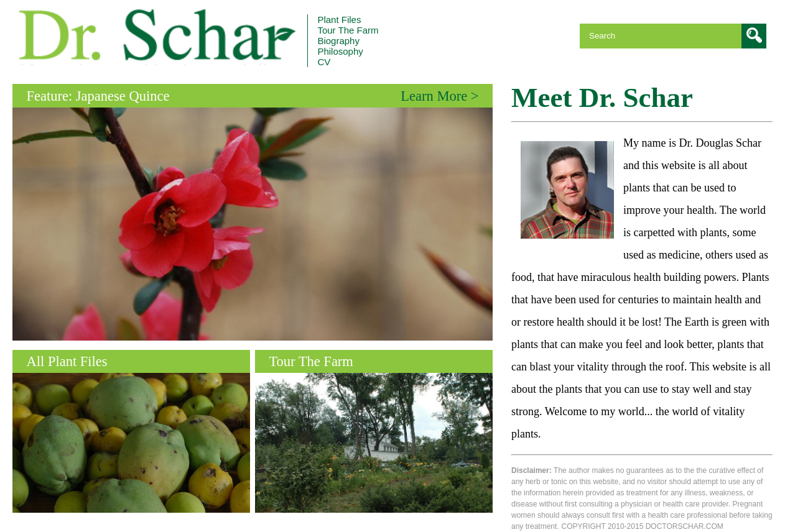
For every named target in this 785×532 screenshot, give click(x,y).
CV (324, 62)
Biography (338, 41)
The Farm (348, 30)
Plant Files (339, 20)
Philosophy (340, 51)
